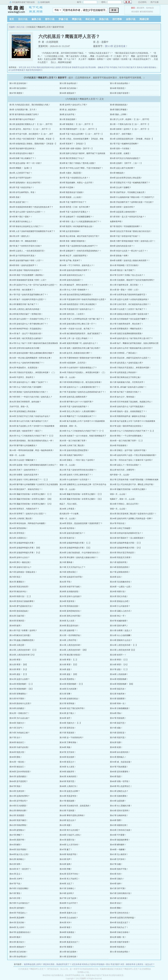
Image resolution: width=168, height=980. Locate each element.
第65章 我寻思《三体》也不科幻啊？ (75, 207)
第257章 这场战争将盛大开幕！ (22, 543)
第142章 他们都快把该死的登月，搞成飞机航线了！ (81, 334)
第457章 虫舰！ (116, 864)
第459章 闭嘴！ (66, 869)
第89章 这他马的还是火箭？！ (122, 246)
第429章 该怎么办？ (68, 820)
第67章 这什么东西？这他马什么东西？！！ (28, 212)
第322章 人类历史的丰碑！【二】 (124, 645)
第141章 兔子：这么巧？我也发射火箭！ (26, 334)
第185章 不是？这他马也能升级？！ (74, 407)
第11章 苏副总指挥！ (68, 119)
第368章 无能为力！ (18, 723)
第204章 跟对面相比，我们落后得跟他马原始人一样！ (32, 441)
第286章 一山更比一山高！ (121, 587)
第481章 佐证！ (116, 903)
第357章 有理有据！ (68, 703)
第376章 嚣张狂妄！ (118, 733)
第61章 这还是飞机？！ (19, 202)
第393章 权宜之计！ (68, 762)
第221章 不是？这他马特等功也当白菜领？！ (78, 470)
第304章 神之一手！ (118, 616)
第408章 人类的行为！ (69, 786)
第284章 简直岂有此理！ (20, 587)
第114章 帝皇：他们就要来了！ (22, 290)
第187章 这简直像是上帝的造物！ (23, 411)
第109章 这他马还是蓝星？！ (72, 280)
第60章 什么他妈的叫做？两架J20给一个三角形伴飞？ (132, 197)
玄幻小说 (23, 19)
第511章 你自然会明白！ (120, 83)
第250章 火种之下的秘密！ (121, 528)
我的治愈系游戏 (43, 67)
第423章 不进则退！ (68, 811)
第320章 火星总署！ (18, 645)
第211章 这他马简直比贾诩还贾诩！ (74, 450)
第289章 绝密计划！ (118, 592)
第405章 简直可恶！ (68, 781)
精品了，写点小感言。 (69, 504)
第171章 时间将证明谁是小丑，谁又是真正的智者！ (81, 382)
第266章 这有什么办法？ (20, 557)
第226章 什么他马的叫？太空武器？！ (75, 480)
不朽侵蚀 (113, 67)
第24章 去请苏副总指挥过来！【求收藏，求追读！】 (132, 139)
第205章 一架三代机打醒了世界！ (73, 441)
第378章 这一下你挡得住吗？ (72, 738)
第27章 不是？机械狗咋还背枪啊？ (124, 144)
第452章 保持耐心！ (18, 859)
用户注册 (155, 2)
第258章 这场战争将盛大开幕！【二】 (75, 543)
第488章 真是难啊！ (18, 918)
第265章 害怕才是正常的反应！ (123, 553)
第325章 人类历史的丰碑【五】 (123, 650)
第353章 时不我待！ (18, 699)
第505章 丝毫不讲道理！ (120, 93)
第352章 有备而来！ (118, 694)
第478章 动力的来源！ (119, 898)
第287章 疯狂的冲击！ (19, 592)
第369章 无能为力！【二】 (71, 723)
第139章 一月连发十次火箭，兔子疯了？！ (77, 329)
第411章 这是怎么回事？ (70, 791)
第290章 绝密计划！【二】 (20, 596)
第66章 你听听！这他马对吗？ (122, 207)
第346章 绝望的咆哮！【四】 (122, 684)
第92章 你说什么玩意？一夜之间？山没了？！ (129, 251)
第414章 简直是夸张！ (69, 796)
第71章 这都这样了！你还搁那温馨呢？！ (77, 217)
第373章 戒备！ (116, 728)
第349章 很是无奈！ (118, 689)
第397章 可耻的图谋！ (119, 767)
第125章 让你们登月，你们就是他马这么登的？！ (130, 304)
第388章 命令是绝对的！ (120, 752)
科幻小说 (90, 19)
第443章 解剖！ (16, 845)
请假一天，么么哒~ (68, 377)
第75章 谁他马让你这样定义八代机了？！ (27, 226)
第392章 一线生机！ (18, 762)
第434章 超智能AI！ (18, 830)
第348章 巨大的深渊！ (69, 689)
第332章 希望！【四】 (19, 665)
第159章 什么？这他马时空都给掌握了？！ (27, 363)
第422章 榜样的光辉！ (19, 811)
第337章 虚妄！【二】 (119, 669)
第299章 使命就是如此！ (20, 611)
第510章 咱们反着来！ (19, 88)
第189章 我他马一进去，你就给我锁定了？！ (129, 411)
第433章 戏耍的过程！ (119, 825)
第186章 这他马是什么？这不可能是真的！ (128, 407)
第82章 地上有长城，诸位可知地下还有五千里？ (80, 236)
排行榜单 (117, 19)
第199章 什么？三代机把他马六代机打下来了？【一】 (82, 431)
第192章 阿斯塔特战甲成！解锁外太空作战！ (129, 416)
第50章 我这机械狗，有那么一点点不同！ (77, 183)
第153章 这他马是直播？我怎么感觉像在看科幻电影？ (32, 353)
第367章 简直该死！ (118, 718)
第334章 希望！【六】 (119, 665)
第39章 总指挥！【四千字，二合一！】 (126, 163)
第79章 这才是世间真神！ (70, 231)
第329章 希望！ (16, 660)
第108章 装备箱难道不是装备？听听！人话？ (28, 280)
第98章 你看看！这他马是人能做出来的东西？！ (130, 261)
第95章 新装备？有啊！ (120, 256)
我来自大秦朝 (142, 67)
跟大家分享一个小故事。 (70, 514)
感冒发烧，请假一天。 (69, 426)
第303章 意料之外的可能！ (71, 616)
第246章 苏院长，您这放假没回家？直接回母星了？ (81, 523)
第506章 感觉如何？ (68, 93)
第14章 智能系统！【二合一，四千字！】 (77, 124)
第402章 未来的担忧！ (69, 776)
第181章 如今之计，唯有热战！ (123, 397)
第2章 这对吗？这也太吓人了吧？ (73, 105)
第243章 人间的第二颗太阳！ (21, 519)
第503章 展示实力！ (18, 942)
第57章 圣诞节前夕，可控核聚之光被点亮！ (128, 192)
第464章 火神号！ (17, 879)
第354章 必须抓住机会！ (70, 699)
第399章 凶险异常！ (68, 772)
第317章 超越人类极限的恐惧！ (22, 640)
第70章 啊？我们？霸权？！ (21, 217)
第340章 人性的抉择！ (119, 674)
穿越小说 (63, 19)
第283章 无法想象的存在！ (121, 582)
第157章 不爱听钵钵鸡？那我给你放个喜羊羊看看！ (81, 358)
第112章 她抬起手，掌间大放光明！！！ (76, 285)
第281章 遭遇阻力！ (18, 582)
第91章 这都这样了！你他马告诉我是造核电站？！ (81, 251)
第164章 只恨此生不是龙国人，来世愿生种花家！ (130, 368)
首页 (12, 19)
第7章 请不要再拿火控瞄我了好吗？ (24, 114)
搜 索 (114, 10)
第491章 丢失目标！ (18, 923)
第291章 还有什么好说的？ (71, 596)
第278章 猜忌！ (16, 577)
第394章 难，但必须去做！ (121, 762)
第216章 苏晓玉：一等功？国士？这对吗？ (77, 460)
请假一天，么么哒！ (118, 494)
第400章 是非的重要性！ (120, 772)
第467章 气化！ (16, 884)
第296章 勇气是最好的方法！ (21, 606)
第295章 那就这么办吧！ (120, 601)
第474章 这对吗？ (67, 893)
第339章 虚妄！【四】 (69, 674)
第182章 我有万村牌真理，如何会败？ (25, 402)
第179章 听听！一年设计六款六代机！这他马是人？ (31, 397)
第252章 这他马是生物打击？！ (73, 533)
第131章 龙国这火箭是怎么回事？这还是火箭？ (129, 314)
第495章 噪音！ (66, 927)
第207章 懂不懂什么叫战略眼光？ (23, 445)
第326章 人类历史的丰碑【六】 (22, 655)
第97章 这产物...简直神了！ (71, 261)
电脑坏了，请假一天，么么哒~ (123, 499)
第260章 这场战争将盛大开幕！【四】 (25, 548)
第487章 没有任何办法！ (120, 913)
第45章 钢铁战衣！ (118, 173)
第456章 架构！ (66, 864)
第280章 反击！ (116, 577)
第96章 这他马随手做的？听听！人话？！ (27, 261)
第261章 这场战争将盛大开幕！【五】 (75, 548)
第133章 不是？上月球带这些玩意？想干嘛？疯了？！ (82, 319)
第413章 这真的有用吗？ (20, 796)
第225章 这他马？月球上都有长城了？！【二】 (29, 480)
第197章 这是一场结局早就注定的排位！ (127, 426)
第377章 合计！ (16, 738)
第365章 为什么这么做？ (20, 718)
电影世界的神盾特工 (34, 70)
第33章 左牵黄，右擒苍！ (121, 153)
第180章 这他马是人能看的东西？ (73, 397)
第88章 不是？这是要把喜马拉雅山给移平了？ (79, 246)
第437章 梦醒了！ (17, 835)
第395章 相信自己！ (18, 767)
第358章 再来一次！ (118, 703)
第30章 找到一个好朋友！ (121, 149)
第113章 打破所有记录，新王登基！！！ (127, 285)
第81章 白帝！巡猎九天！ (20, 236)
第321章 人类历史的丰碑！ (71, 645)
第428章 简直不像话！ (19, 820)
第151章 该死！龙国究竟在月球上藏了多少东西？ (80, 348)
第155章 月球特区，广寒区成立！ (124, 353)
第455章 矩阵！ (16, 864)
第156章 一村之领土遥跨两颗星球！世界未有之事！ (31, 358)
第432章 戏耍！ (66, 825)
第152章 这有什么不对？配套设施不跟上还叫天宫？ (131, 348)
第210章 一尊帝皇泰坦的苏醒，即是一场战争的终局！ (32, 450)
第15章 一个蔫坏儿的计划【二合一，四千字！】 (130, 124)
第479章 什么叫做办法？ (20, 903)
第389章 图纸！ (16, 757)
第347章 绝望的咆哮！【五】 (21, 689)
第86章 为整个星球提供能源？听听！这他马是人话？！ (133, 241)
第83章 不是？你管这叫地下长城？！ (125, 236)
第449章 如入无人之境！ (20, 854)
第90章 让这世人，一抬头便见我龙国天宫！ (28, 251)
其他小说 (104, 19)
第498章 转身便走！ (68, 932)
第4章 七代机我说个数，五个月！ (23, 110)
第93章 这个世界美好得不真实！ (23, 256)
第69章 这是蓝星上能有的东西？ (123, 212)
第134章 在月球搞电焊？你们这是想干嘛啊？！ (129, 319)
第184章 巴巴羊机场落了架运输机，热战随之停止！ (131, 402)
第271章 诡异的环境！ (119, 562)
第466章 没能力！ (117, 879)
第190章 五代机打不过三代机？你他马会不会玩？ (30, 416)
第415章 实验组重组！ (119, 796)
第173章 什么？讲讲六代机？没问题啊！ (26, 387)
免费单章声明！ (117, 222)
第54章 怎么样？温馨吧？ (121, 187)
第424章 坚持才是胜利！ (120, 811)
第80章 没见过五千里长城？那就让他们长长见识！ (131, 231)
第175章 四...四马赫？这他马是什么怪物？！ (128, 387)
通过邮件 (141, 8)
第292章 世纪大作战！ (119, 596)
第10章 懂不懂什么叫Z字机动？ (22, 119)
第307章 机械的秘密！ (119, 621)
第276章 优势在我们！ (69, 572)
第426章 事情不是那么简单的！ (73, 815)
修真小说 (36, 19)
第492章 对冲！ (66, 923)
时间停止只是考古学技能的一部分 (96, 964)
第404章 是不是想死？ (19, 781)
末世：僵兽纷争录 (128, 964)
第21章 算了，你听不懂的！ (121, 134)
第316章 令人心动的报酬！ (121, 635)
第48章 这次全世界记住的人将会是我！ (126, 178)
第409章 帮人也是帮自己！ (121, 786)
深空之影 (22, 67)
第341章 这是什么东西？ (20, 679)
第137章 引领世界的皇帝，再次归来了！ (127, 324)
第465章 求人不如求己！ (70, 879)
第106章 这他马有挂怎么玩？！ (73, 275)
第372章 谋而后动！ (68, 728)
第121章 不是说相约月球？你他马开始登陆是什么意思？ (83, 299)
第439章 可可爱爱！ (118, 835)
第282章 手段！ (66, 582)
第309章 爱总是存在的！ (70, 626)
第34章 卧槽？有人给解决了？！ (23, 158)
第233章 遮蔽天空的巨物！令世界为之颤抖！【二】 (31, 494)
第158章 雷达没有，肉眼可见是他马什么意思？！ (130, 358)
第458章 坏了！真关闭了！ (20, 869)
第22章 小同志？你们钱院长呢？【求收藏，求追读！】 (32, 139)
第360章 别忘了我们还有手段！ (73, 708)
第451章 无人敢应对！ (119, 854)
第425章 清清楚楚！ (18, 815)
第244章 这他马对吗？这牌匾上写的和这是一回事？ (131, 519)
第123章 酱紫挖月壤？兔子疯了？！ (24, 304)
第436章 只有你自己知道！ (121, 830)
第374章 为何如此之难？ (20, 733)
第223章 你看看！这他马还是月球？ (24, 475)
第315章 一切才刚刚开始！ (71, 635)
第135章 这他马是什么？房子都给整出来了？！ (29, 324)
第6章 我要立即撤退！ (119, 110)
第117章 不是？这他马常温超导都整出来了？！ (29, 295)
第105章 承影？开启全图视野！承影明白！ (27, 275)
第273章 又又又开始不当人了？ (73, 567)
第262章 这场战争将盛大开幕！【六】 (126, 548)
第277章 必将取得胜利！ (120, 572)
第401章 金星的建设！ (19, 776)
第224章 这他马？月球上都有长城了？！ (76, 475)
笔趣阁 (27, 9)
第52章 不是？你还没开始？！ (22, 187)
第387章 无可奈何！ (68, 752)
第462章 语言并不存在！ (70, 874)
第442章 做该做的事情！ (120, 840)
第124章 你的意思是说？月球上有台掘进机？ (78, 304)
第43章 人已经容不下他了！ (21, 173)
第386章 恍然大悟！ (18, 752)
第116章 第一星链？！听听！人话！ (125, 290)
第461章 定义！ (16, 874)
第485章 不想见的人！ (19, 913)
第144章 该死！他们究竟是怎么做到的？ (26, 338)
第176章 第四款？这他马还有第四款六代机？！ (29, 392)
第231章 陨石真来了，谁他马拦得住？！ (26, 489)
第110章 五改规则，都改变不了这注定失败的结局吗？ (132, 280)
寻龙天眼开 (115, 964)
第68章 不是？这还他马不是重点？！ (75, 212)
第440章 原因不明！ (18, 840)
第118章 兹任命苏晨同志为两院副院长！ (76, 295)
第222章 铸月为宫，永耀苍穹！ (123, 470)
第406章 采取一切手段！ (120, 781)
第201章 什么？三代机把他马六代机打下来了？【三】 (32, 436)
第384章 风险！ (66, 747)
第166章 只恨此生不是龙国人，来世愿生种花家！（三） (83, 372)
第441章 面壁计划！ (68, 840)
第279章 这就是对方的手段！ (72, 577)
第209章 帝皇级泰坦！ (119, 445)
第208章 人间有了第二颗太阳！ (73, 445)
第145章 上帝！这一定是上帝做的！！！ (76, 338)
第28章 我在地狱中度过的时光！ (23, 149)
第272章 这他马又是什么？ (20, 567)
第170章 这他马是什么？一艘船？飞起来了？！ (29, 382)
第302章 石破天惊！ (18, 616)
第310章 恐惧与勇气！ (119, 626)
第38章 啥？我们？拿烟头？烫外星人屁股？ (78, 163)
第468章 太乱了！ (67, 884)
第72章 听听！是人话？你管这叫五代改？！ (128, 217)
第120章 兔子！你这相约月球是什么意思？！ (28, 299)
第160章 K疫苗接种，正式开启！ (73, 363)
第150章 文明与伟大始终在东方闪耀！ (25, 348)
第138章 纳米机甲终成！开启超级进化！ (26, 329)
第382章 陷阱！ (116, 742)
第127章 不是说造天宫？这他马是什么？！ (77, 309)
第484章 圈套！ (116, 908)
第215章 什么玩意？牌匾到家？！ (23, 460)
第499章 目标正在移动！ (120, 932)
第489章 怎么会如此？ (69, 918)
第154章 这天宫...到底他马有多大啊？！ (76, 353)
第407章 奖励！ (16, 786)
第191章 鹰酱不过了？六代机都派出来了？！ (78, 416)
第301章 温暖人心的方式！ (121, 611)
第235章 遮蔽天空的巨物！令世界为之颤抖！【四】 (31, 499)
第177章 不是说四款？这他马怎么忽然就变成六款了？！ (83, 392)
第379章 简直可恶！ (118, 738)
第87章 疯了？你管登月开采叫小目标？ (26, 246)
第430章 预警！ (116, 820)
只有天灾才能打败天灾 (127, 67)
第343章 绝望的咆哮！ (119, 679)
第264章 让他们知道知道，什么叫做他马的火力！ (80, 553)
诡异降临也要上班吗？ (33, 964)
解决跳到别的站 (147, 12)
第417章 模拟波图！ (68, 801)
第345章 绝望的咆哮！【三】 (72, 684)
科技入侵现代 (56, 67)
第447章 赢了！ (66, 850)
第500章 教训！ (16, 937)
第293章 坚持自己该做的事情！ (22, 601)
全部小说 (131, 19)
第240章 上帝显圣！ (68, 509)
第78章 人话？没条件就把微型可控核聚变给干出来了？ (32, 231)
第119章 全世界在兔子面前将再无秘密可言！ (129, 295)
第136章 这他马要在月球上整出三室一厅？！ (78, 324)
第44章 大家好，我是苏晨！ (71, 173)
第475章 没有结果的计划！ (121, 893)
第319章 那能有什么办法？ (121, 640)
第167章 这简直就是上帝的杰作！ (124, 372)
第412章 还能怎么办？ (119, 791)
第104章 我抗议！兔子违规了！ (123, 270)
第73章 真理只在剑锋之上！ (21, 222)
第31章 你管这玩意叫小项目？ (22, 153)
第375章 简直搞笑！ (68, 733)
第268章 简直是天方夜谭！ (121, 557)
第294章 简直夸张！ (68, 601)
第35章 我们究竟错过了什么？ (72, 158)
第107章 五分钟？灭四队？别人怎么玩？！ (128, 275)
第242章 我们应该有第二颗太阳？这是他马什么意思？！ (133, 514)
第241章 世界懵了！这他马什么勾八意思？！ (28, 514)
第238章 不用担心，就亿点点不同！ (125, 504)
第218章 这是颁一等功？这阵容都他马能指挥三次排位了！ (34, 465)
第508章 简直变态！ (118, 88)
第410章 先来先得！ (18, 791)
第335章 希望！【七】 (19, 669)
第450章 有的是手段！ (69, 854)
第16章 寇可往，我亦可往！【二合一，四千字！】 (30, 129)
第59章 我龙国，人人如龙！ (71, 197)
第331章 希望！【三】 (119, 660)
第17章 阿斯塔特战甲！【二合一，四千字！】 (79, 129)
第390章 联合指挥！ (68, 757)
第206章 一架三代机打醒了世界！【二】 (127, 441)
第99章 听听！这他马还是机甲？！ (24, 265)
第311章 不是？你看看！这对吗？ (23, 630)
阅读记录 (144, 19)
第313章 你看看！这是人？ (121, 630)
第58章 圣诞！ (15, 197)
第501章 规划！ (66, 937)
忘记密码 (142, 2)
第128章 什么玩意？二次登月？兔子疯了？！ (129, 309)
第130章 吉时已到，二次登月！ (73, 314)
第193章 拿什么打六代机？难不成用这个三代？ (29, 421)
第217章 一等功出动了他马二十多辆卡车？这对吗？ (131, 460)
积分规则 (135, 12)
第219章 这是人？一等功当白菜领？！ (126, 465)
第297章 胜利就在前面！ (70, 606)
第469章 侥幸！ (116, 884)
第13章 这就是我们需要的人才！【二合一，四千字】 (31, 124)
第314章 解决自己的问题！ (20, 635)
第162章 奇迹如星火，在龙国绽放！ (24, 368)
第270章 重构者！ (67, 562)
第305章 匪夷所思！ (18, 621)
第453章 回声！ (66, 859)
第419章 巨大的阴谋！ (19, 806)
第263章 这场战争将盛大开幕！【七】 (25, 553)
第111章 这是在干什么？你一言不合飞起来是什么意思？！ (34, 285)
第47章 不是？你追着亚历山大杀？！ (75, 178)
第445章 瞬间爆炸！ (118, 845)
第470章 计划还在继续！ (20, 888)
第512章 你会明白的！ (69, 83)
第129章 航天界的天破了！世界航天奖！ (26, 314)
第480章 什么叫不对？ (69, 903)
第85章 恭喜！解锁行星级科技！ (73, 241)
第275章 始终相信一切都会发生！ (23, 572)
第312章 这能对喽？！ (69, 630)
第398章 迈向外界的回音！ (20, 772)
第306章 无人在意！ (68, 621)
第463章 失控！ (116, 874)
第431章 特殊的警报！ (19, 825)
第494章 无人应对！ (18, 927)
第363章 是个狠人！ (68, 713)
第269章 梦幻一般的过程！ (20, 562)
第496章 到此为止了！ (119, 927)
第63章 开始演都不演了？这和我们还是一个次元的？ (132, 202)
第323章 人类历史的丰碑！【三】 (23, 650)
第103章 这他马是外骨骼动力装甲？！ (75, 270)
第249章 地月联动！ (68, 528)
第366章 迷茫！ (66, 718)
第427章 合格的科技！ (119, 815)
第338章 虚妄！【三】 (19, 674)
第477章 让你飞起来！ (69, 898)
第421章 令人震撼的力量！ (121, 806)
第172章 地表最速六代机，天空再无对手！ (128, 382)
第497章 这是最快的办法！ (20, 932)
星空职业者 (67, 67)
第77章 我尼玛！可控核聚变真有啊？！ (126, 226)
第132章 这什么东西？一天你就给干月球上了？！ (30, 319)
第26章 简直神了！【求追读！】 (73, 144)
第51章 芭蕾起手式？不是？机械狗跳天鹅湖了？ (130, 183)
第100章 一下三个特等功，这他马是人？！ (77, 265)
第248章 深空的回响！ (19, 528)
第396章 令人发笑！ (68, 767)
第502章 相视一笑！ (118, 937)
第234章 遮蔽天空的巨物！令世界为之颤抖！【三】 (81, 494)
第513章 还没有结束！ (116, 46)
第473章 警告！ (16, 893)
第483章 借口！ (66, 908)
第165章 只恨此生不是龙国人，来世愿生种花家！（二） (33, 372)
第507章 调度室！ (17, 93)
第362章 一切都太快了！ (20, 713)
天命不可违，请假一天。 (20, 407)
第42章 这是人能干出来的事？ (122, 168)
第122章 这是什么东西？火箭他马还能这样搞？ (129, 299)
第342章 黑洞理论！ (68, 679)
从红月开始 (31, 67)
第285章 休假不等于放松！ (71, 587)
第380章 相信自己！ (18, 742)
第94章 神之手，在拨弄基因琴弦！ (74, 256)
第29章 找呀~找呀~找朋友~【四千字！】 (76, 149)
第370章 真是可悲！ (118, 723)
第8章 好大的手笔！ (68, 114)
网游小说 (77, 19)
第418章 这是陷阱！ (118, 801)
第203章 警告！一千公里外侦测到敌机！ (127, 436)
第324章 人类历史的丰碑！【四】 (73, 650)
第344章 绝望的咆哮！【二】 (21, 684)
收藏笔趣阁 (45, 2)
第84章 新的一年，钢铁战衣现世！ (24, 241)
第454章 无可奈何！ (118, 859)
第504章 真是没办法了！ (70, 942)
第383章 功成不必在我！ (20, 747)
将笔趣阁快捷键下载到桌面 (23, 2)
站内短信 (150, 8)
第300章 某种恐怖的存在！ (71, 611)
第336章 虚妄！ (66, 669)
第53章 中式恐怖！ (67, 187)
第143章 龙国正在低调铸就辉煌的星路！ (127, 334)
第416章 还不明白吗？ (19, 801)
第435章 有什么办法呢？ (70, 830)
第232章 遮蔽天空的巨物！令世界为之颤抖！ (129, 489)
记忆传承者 (77, 964)
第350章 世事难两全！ (19, 694)
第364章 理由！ (116, 713)
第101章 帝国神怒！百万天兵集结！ (125, 265)
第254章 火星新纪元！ (19, 538)
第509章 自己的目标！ (69, 88)
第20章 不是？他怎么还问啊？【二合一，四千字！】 (81, 134)
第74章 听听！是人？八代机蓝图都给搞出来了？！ (81, 222)
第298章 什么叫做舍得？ (120, 606)
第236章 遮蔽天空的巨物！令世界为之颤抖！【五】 (81, 499)
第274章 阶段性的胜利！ (120, 567)
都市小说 (50, 19)
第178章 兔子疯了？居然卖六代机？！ (126, 392)
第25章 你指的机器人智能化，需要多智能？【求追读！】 (33, 144)
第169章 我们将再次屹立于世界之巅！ (126, 377)
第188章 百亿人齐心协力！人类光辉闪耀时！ (78, 411)
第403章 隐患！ (116, 776)
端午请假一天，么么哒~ (120, 475)
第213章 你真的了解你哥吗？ (72, 455)
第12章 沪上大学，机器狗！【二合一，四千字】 (130, 119)
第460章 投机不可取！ (119, 869)
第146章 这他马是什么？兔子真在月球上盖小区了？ (131, 338)
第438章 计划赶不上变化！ (71, 835)
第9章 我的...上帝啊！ (119, 114)
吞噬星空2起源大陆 (80, 67)
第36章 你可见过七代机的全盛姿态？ (125, 158)
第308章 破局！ (16, 626)
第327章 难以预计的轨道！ (71, 655)
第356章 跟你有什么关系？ (20, 703)
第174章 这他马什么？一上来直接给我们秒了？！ (80, 387)
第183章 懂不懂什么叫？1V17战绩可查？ (77, 402)
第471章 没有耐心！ (68, 888)
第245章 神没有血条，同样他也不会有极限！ (28, 523)
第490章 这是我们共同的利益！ (123, 918)
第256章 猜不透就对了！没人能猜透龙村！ (128, 538)
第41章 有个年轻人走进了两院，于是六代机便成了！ (81, 168)
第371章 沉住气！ (17, 728)
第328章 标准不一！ (118, 655)
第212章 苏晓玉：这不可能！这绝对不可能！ (129, 450)
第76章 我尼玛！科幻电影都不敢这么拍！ (77, 226)
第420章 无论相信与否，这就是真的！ (75, 806)
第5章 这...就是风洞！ (69, 110)
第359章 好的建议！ (18, 708)
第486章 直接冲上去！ (69, 913)
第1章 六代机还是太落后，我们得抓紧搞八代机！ (30, 105)
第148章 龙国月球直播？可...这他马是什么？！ (79, 343)
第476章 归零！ (16, 898)
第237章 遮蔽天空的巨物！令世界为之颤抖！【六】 (31, 504)
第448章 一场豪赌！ (118, 850)
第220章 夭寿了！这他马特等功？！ (24, 470)
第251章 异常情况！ (18, 533)
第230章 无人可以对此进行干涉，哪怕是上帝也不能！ (132, 484)
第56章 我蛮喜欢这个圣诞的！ (72, 192)
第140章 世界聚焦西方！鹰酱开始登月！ (127, 329)
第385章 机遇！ (116, 747)
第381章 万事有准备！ (69, 742)
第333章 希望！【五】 (69, 665)
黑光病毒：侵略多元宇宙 (99, 67)
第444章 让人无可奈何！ (70, 845)
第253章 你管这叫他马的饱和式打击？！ (127, 533)
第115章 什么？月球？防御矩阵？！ (74, 290)
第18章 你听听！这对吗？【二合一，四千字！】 (130, 129)
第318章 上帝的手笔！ (69, 640)
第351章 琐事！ (66, 694)
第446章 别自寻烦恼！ (19, 850)
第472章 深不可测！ (118, 888)
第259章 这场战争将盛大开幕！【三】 (126, 543)
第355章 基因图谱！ (118, 699)
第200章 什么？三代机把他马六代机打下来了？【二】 (132, 431)
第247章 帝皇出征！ (118, 523)
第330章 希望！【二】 (69, 660)
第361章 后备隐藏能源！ (120, 708)
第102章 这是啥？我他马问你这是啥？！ (26, 270)
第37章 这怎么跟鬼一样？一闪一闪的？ (26, 163)
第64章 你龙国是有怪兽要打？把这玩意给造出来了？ (31, 207)
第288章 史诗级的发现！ (70, 592)
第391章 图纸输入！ (118, 757)
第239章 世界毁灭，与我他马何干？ (24, 509)
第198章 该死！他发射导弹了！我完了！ (26, 431)
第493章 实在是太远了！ (120, 923)
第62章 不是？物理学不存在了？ (73, 202)
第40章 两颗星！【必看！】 (21, 168)
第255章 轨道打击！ (68, 538)
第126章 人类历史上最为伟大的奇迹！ (25, 309)
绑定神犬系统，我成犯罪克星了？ (57, 964)
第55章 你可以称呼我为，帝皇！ (23, 192)
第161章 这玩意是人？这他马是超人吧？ (127, 363)
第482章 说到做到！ (18, 908)
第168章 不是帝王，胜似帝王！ (22, 377)
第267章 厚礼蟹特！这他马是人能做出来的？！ (79, 557)
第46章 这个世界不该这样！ (21, 178)
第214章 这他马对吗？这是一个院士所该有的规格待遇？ (133, 455)
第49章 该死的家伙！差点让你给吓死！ (26, 183)
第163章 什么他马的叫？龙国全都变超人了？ (78, 368)
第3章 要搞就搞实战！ (119, 105)
